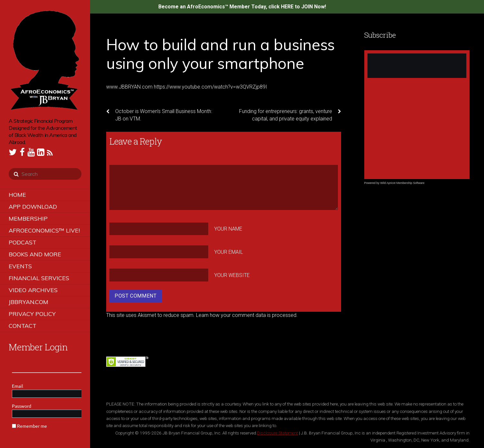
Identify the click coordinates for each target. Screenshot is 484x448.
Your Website (232, 275)
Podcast (23, 242)
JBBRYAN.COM (28, 302)
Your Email (229, 252)
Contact (23, 326)
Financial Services (39, 278)
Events (20, 266)
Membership (28, 219)
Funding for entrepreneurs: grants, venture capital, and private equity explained (290, 115)
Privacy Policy (32, 314)
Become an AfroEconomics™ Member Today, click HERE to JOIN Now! (242, 7)
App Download (33, 207)
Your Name (228, 229)
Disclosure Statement (278, 433)
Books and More (35, 254)
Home (17, 195)
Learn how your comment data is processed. (247, 315)
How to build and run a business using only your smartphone (220, 54)
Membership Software (411, 183)
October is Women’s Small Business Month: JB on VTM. (159, 115)
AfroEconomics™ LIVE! (44, 230)
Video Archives (33, 290)
